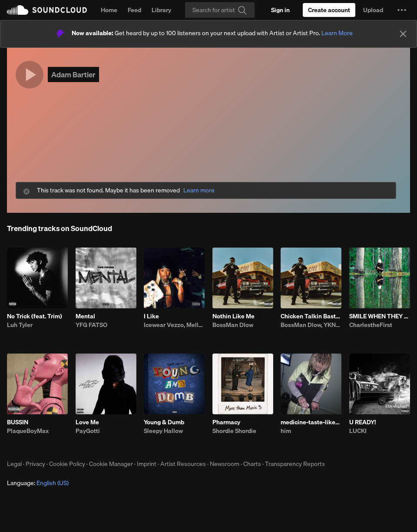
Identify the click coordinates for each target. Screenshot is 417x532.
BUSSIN (18, 422)
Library (161, 10)
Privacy (35, 464)
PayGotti (88, 431)
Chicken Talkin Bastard (311, 316)
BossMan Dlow (233, 325)
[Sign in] (280, 10)
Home (109, 10)
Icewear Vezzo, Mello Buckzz (174, 325)
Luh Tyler (20, 325)
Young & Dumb (164, 422)
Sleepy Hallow (163, 431)
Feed (134, 10)
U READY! (362, 422)
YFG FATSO (91, 325)
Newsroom (225, 464)
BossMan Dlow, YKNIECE (311, 325)
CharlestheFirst (371, 325)
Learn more (199, 190)
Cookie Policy (67, 464)
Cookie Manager (111, 464)
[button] (402, 10)
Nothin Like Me (233, 316)
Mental (85, 316)
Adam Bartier (73, 74)
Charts (252, 464)
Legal (14, 464)
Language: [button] (38, 483)
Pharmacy (226, 422)
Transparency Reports (295, 464)
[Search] (220, 10)
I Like (151, 316)
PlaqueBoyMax (28, 431)
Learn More (337, 33)
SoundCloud (47, 10)
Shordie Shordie (234, 431)
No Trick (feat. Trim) (35, 316)
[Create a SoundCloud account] (329, 10)
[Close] (403, 34)
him (286, 431)
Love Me (87, 422)
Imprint (147, 464)
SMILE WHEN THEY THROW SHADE (380, 316)
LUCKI (358, 431)
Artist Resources (183, 464)
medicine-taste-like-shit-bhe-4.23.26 (311, 422)
